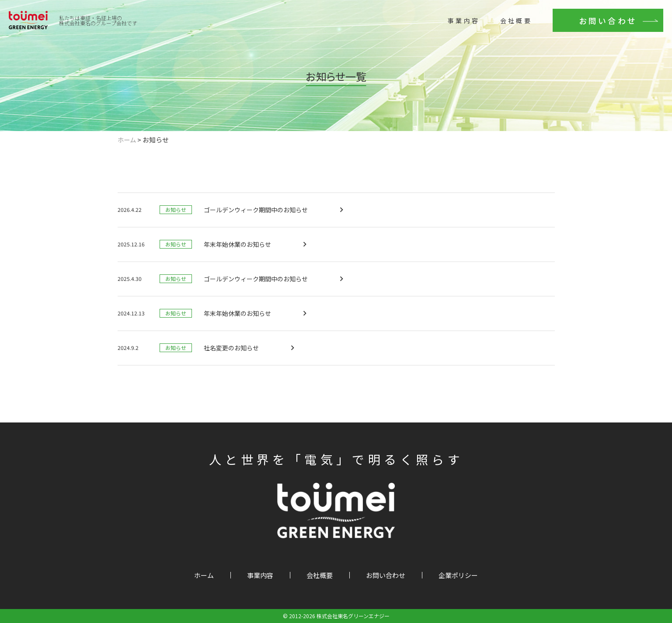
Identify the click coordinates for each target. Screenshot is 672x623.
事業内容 (457, 31)
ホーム (204, 575)
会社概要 (510, 31)
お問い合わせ (601, 31)
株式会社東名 (111, 34)
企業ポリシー (458, 575)
